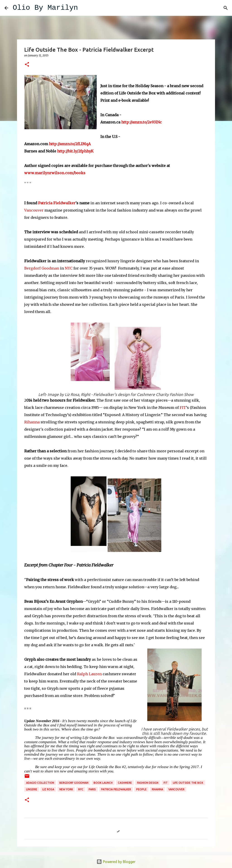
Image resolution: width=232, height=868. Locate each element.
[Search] (84, 8)
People (141, 789)
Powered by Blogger (116, 862)
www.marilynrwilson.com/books (55, 173)
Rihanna (32, 422)
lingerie (32, 789)
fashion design (148, 783)
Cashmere (125, 783)
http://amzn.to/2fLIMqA (70, 144)
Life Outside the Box (188, 783)
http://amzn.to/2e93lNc (141, 122)
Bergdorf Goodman (42, 268)
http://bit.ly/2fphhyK (75, 151)
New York (66, 789)
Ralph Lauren (89, 674)
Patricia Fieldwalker (57, 203)
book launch (103, 783)
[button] (27, 65)
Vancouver (34, 210)
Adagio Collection (40, 783)
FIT (183, 407)
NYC (69, 268)
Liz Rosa (48, 789)
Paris (92, 789)
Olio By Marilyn (45, 8)
